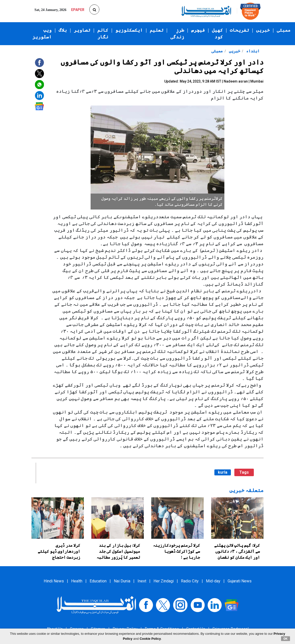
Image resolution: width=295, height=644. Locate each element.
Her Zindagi (164, 581)
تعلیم (157, 30)
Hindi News (54, 581)
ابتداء (252, 51)
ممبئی (284, 30)
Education (98, 581)
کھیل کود (217, 34)
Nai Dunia (122, 581)
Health (77, 581)
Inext (142, 581)
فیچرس (198, 30)
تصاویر (82, 30)
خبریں (263, 30)
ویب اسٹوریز (42, 34)
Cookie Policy (150, 639)
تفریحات (239, 30)
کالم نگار (103, 34)
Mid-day (213, 581)
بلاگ (63, 30)
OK (286, 639)
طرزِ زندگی (177, 34)
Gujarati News (240, 581)
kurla (223, 472)
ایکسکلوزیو (129, 30)
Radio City (190, 581)
